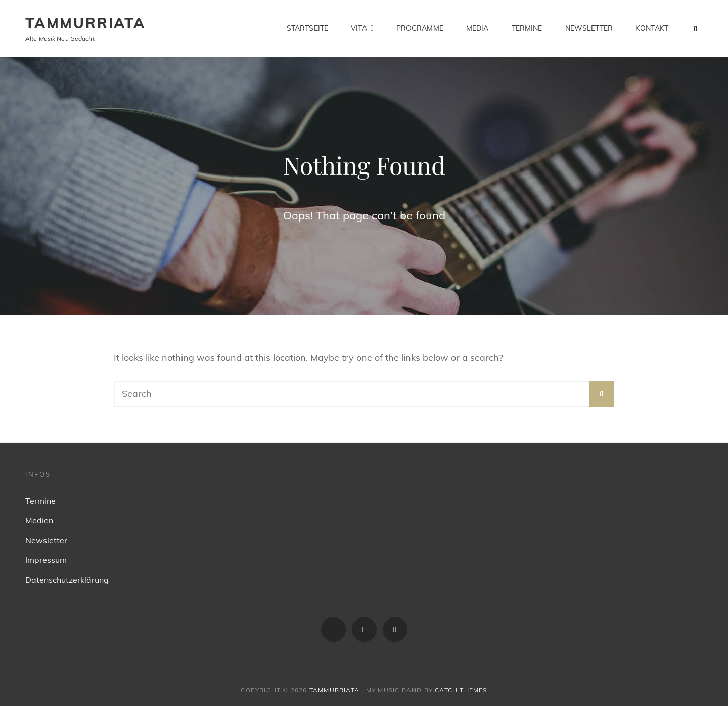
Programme (420, 28)
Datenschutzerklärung (67, 580)
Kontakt (652, 28)
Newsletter (589, 28)
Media (477, 28)
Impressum (46, 560)
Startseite (307, 28)
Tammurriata (85, 23)
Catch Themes (461, 690)
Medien (39, 520)
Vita (359, 28)
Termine (527, 28)
